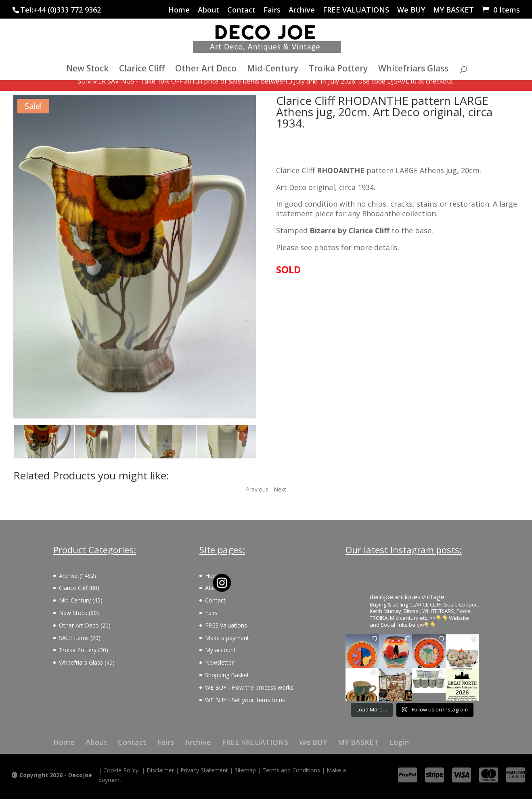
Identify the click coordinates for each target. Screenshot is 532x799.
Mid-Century (273, 70)
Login (399, 742)
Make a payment (227, 638)
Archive (302, 10)
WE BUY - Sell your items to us (245, 700)
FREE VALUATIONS (356, 10)
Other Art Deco (206, 70)
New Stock (87, 70)
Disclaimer (160, 770)
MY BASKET (453, 10)
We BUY (411, 10)
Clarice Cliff (142, 70)
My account (220, 650)
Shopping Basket (227, 675)
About (208, 10)
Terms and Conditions (291, 770)
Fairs (272, 10)
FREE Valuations (226, 625)
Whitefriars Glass (413, 70)
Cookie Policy (121, 770)
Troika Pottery (338, 70)
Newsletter (219, 662)
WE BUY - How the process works (249, 687)
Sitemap (245, 770)
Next (280, 489)
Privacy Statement (204, 770)
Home (179, 10)
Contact (241, 10)
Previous (257, 489)
